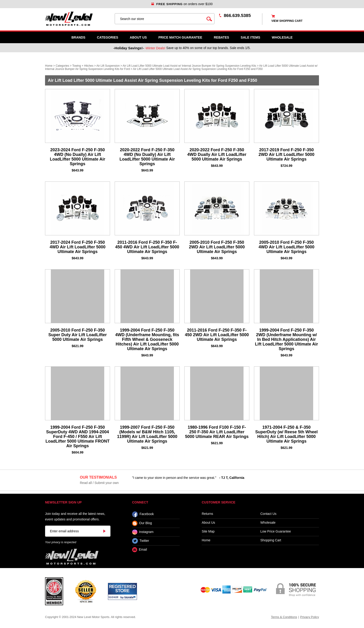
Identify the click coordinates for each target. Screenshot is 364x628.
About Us (138, 37)
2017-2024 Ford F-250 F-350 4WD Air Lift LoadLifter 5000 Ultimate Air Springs (78, 247)
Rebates (221, 37)
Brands (78, 37)
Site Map (208, 531)
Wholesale (268, 523)
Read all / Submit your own (99, 483)
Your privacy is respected (61, 542)
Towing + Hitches (83, 66)
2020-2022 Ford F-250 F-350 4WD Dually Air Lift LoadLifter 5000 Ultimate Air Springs (217, 155)
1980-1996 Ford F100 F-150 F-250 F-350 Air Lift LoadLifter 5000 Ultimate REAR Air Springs (217, 432)
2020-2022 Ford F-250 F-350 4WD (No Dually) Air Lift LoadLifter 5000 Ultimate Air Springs (147, 157)
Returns (207, 514)
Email (140, 550)
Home (49, 66)
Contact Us (268, 514)
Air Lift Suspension (108, 66)
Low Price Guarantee (276, 531)
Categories (108, 37)
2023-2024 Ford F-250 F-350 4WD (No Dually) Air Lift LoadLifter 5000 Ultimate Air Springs (78, 157)
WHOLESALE (282, 37)
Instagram (143, 532)
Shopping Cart (271, 540)
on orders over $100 (182, 4)
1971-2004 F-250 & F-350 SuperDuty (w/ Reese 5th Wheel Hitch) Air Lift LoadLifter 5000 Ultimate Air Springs (286, 434)
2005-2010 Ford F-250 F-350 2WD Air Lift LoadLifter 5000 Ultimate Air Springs (217, 247)
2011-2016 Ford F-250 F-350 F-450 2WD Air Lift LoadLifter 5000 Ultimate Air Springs (217, 335)
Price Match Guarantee (180, 37)
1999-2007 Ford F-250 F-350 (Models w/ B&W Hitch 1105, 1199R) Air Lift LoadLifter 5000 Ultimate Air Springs (147, 434)
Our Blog (142, 523)
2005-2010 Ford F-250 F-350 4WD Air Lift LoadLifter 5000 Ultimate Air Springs (286, 247)
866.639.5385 (237, 15)
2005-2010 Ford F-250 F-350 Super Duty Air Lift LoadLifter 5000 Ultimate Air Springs (77, 335)
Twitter (141, 541)
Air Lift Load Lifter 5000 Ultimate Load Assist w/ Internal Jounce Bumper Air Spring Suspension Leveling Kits (189, 66)
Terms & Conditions (284, 617)
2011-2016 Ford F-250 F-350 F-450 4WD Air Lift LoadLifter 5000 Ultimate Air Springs (147, 247)
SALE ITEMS (250, 37)
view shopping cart (287, 21)
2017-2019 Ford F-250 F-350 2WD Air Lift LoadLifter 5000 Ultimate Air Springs (286, 155)
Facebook (143, 514)
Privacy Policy (310, 617)
